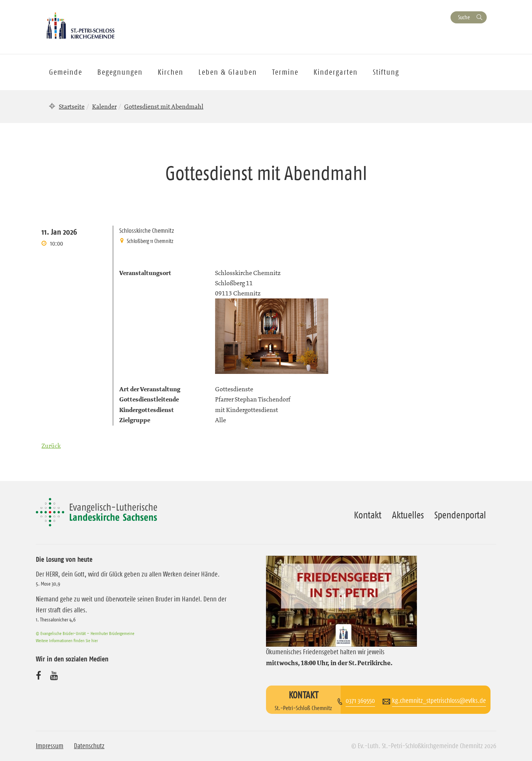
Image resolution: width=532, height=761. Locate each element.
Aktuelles (408, 515)
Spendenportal (460, 515)
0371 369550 (360, 701)
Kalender (104, 106)
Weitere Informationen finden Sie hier (67, 640)
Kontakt (368, 515)
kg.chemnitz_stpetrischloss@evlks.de (439, 701)
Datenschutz (89, 746)
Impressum (50, 746)
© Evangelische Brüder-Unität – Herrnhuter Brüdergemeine (85, 633)
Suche (464, 17)
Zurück (51, 446)
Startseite (72, 106)
